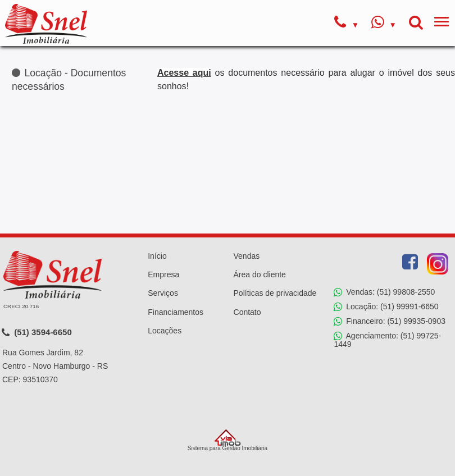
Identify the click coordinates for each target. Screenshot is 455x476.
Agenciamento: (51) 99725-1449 (387, 340)
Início (157, 256)
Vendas (247, 256)
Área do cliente (260, 274)
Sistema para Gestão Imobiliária (228, 440)
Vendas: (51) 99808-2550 (384, 292)
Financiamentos (176, 312)
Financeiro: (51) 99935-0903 (390, 322)
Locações (165, 331)
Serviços (163, 293)
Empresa (163, 274)
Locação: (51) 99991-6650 (386, 307)
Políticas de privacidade (275, 293)
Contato (247, 312)
